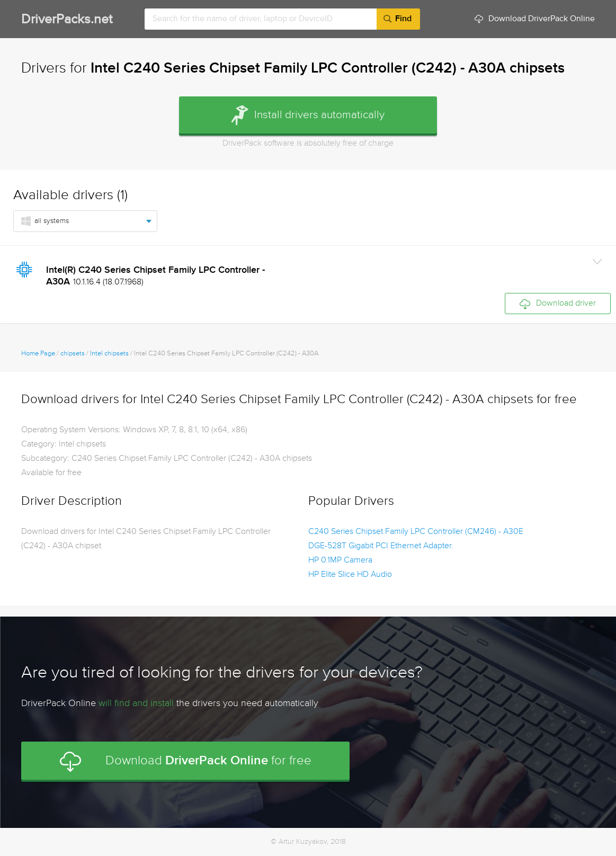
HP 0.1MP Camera (340, 560)
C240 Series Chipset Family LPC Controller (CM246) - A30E (416, 532)
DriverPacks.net (67, 20)
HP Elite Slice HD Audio (350, 575)
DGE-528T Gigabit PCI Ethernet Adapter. (381, 546)
